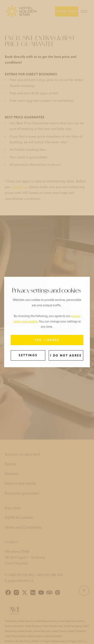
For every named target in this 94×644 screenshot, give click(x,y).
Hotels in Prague (41, 641)
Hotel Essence (33, 626)
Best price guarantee (22, 494)
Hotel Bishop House (46, 621)
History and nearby (21, 484)
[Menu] (84, 12)
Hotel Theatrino (77, 631)
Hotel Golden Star (52, 626)
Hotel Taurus (59, 631)
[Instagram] (16, 592)
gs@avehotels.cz (21, 581)
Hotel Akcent (26, 621)
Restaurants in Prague (64, 641)
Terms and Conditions (23, 528)
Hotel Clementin (14, 626)
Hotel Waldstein (53, 636)
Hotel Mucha (25, 631)
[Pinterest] (58, 592)
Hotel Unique (35, 636)
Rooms (11, 464)
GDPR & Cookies (19, 518)
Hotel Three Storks (15, 636)
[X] (25, 592)
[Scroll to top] (84, 591)
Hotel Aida (11, 621)
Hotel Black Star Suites (71, 621)
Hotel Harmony (73, 626)
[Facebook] (8, 592)
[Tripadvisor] (49, 592)
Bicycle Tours (23, 641)
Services (12, 474)
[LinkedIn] (33, 592)
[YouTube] (41, 592)
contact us (19, 187)
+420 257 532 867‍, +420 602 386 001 (35, 575)
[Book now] (67, 12)
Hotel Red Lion (42, 631)
